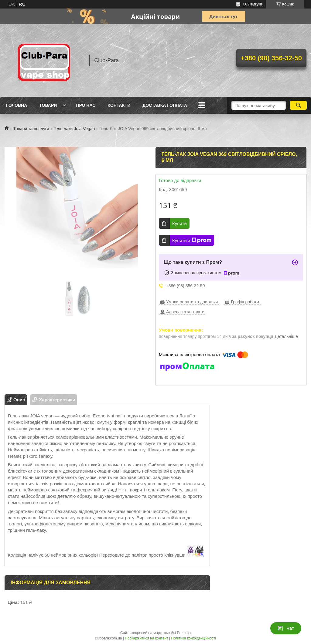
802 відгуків (253, 4)
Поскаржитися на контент (146, 638)
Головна (17, 105)
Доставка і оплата (165, 105)
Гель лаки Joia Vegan (74, 129)
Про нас (86, 105)
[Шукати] (298, 105)
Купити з (192, 240)
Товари (48, 105)
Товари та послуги (31, 129)
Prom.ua (184, 633)
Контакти (119, 105)
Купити (179, 223)
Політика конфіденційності (194, 638)
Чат (286, 628)
